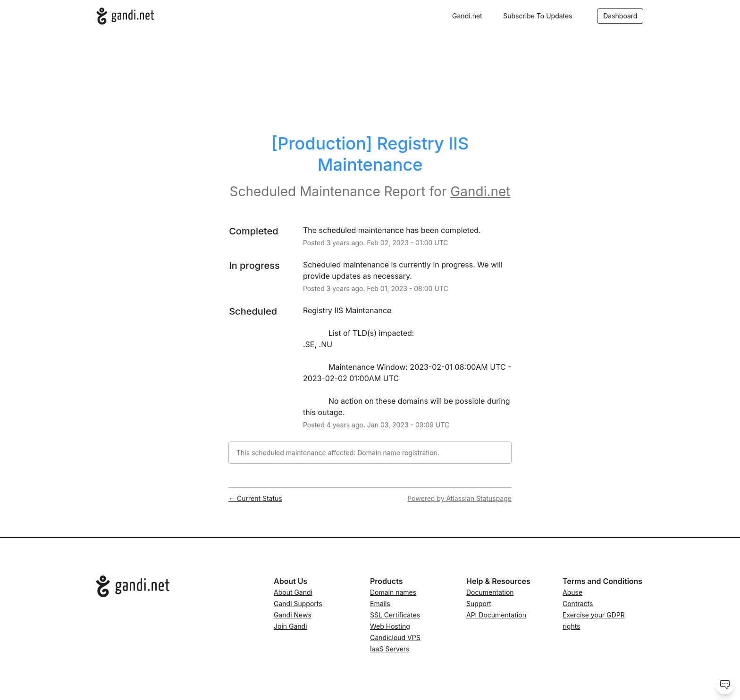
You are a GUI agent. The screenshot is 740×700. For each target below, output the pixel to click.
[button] (538, 16)
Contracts (578, 604)
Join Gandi (290, 626)
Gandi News (293, 615)
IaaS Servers (390, 649)
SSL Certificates (395, 615)
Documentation (490, 592)
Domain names (393, 592)
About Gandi (293, 592)
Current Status (255, 498)
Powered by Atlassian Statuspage (459, 498)
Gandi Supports (298, 604)
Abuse (572, 592)
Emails (380, 604)
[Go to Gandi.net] (177, 586)
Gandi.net (467, 16)
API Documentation (496, 615)
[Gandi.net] (125, 16)
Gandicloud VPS (395, 637)
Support (479, 604)
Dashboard (620, 16)
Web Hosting (390, 626)
